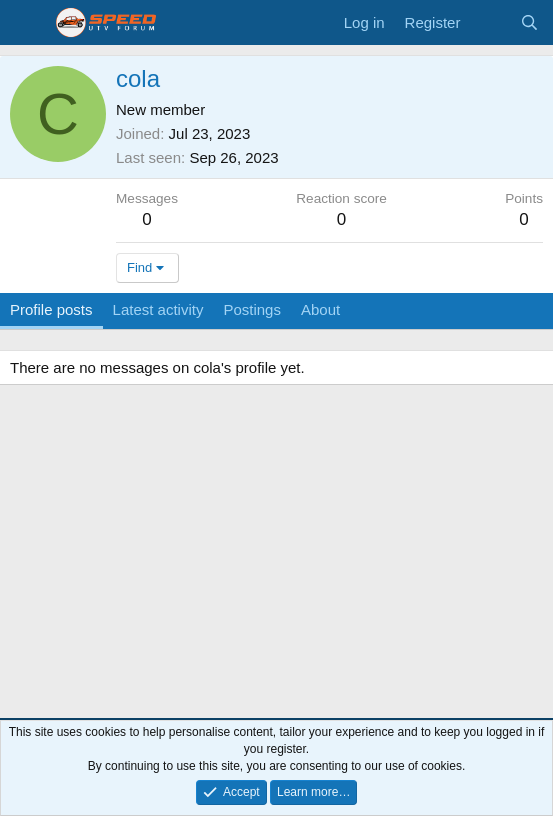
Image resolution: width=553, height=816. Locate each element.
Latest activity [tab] (158, 309)
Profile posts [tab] (51, 309)
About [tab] (320, 309)
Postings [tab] (252, 309)
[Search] (529, 22)
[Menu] (27, 23)
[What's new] (489, 22)
